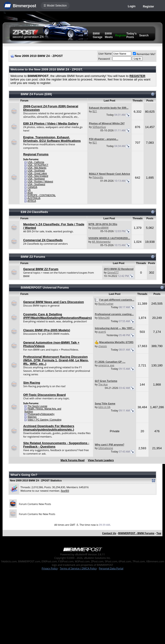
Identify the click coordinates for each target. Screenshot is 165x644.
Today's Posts (131, 35)
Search (144, 35)
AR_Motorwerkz (101, 242)
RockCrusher (106, 304)
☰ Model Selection (55, 6)
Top (159, 533)
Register (148, 7)
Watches (32, 417)
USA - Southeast (36, 171)
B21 (95, 111)
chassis (103, 346)
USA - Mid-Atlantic (37, 168)
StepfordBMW (100, 228)
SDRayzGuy (99, 127)
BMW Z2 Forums (33, 257)
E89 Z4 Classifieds (34, 212)
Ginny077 (113, 272)
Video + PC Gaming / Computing (44, 420)
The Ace (103, 384)
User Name (105, 54)
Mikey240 (104, 318)
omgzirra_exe (106, 365)
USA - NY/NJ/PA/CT (38, 165)
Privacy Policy (50, 568)
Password (104, 59)
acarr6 (102, 332)
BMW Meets (109, 35)
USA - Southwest (36, 184)
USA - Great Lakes (37, 173)
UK (29, 190)
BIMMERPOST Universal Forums (45, 287)
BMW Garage (98, 35)
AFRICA (32, 201)
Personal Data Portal (111, 568)
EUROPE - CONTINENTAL (42, 195)
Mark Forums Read (72, 460)
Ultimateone (106, 448)
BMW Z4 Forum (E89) (36, 94)
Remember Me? (144, 54)
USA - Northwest (36, 179)
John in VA (104, 407)
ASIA (30, 193)
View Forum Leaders (101, 460)
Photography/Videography (41, 414)
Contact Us (109, 533)
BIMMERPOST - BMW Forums (136, 533)
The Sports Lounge (37, 406)
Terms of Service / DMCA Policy (78, 568)
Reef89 (65, 491)
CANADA (32, 187)
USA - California (36, 162)
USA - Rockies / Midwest (40, 182)
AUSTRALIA (34, 198)
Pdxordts (98, 177)
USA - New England (38, 176)
